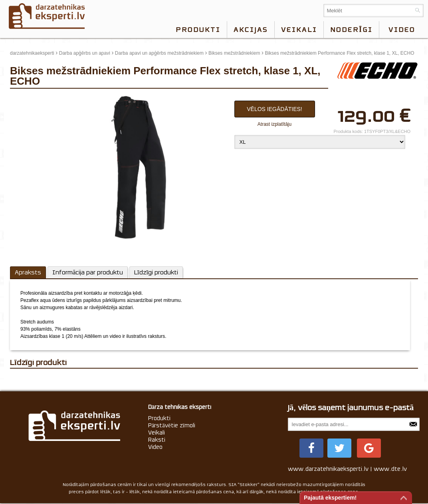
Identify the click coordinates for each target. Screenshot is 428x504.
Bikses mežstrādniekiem (234, 53)
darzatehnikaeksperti (32, 53)
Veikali (299, 30)
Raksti (157, 440)
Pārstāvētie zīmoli (172, 425)
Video (155, 447)
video (402, 30)
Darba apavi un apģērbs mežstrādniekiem (159, 53)
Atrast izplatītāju (274, 124)
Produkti (198, 30)
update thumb (27, 99)
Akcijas (251, 30)
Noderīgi (351, 30)
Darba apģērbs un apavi (85, 53)
